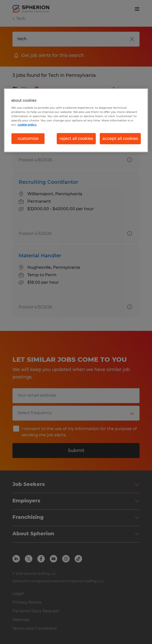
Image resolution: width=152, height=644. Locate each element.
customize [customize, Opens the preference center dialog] (28, 138)
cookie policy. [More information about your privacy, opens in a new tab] (27, 125)
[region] (76, 120)
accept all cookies (120, 138)
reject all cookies (76, 138)
